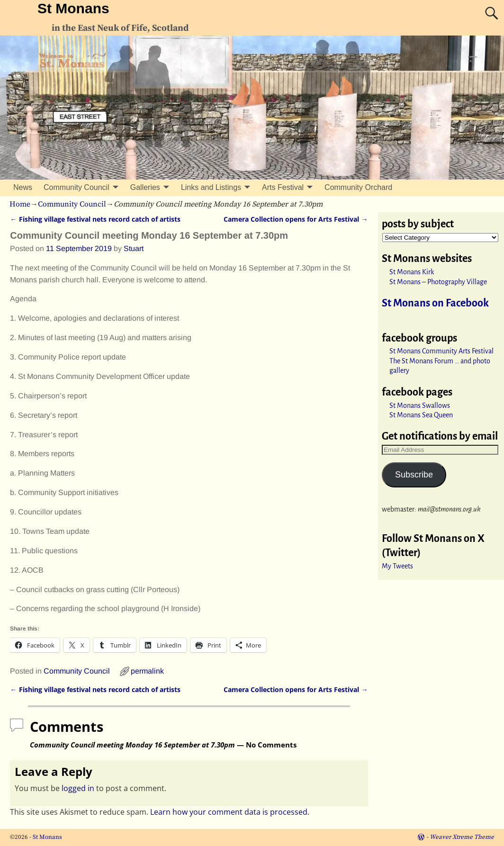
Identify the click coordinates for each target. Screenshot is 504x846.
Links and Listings (211, 187)
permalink (147, 671)
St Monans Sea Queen (421, 415)
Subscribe (414, 475)
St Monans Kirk (412, 272)
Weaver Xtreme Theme (462, 837)
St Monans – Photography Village (438, 282)
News (23, 187)
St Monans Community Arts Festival (441, 351)
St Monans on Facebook (435, 303)
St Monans (73, 8)
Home (20, 204)
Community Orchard (358, 187)
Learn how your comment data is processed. (230, 812)
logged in (78, 788)
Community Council (76, 187)
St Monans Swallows (420, 405)
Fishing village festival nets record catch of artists (95, 219)
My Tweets (397, 566)
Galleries (145, 187)
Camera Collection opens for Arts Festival (296, 219)
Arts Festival (283, 187)
